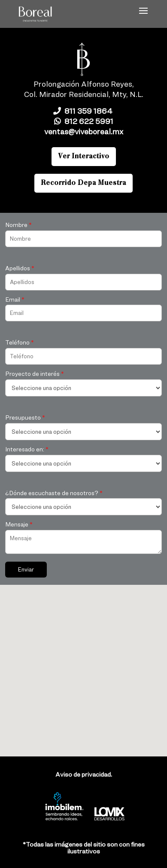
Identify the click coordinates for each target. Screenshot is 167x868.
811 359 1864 (84, 111)
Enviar (26, 569)
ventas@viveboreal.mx (84, 132)
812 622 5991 (84, 121)
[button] (76, 684)
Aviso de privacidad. (84, 774)
